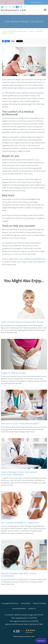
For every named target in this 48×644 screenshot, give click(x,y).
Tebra (33, 636)
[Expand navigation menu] (45, 10)
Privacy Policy (26, 603)
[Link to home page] (18, 10)
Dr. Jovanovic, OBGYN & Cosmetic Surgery (15, 31)
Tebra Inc (15, 603)
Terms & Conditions (40, 603)
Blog (31, 31)
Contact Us (32, 609)
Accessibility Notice (19, 609)
